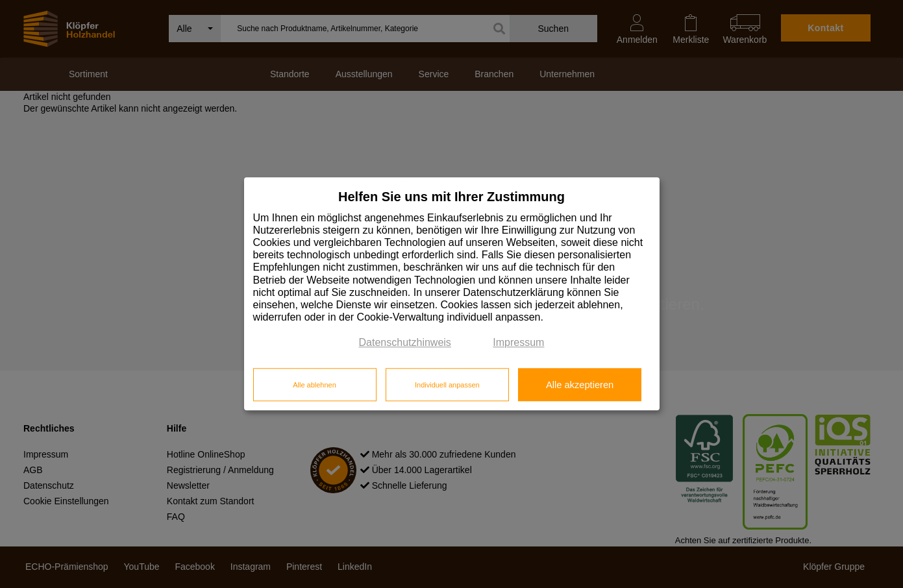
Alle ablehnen (315, 385)
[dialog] (452, 294)
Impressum (518, 343)
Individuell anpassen (447, 385)
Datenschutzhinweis (405, 343)
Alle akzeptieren (580, 385)
